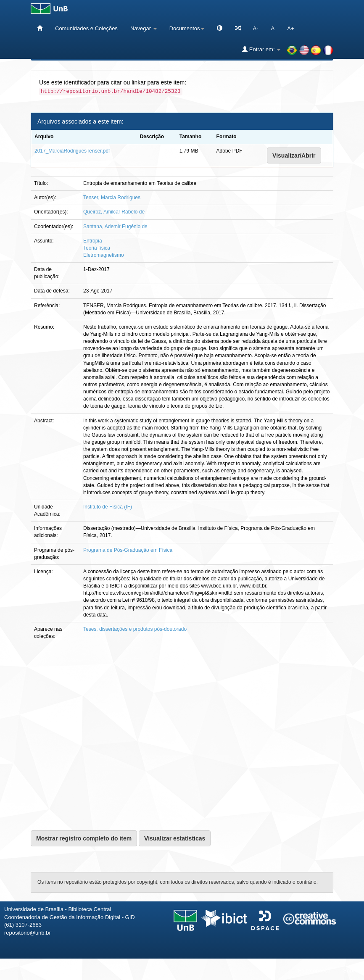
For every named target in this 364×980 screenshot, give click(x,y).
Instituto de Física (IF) (108, 507)
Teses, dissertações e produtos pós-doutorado (135, 629)
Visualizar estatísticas (175, 838)
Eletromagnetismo (104, 255)
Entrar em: (261, 49)
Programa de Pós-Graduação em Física (128, 550)
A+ (290, 28)
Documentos (187, 28)
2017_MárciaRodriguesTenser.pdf (72, 151)
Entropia (93, 241)
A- (256, 28)
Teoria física (97, 248)
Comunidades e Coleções (86, 28)
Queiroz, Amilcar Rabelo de (114, 212)
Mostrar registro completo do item (84, 838)
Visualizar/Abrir (294, 155)
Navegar (144, 28)
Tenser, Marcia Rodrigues (112, 198)
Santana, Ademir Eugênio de (115, 227)
